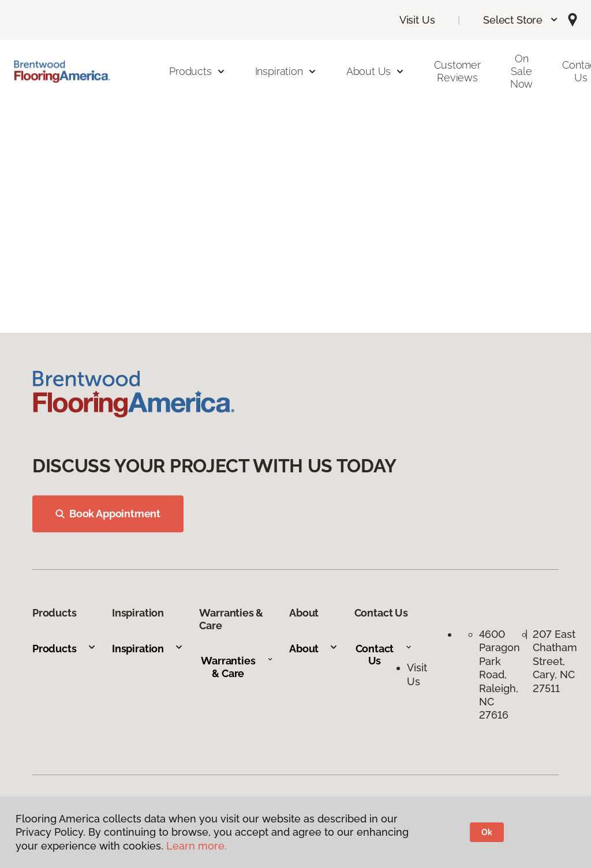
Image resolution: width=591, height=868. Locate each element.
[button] (521, 20)
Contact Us (384, 655)
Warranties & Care (237, 667)
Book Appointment (108, 514)
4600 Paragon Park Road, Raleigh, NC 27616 (500, 675)
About (314, 649)
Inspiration (148, 649)
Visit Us (417, 20)
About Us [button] (376, 71)
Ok (487, 832)
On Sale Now (521, 71)
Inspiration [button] (286, 71)
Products (64, 649)
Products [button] (197, 71)
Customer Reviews (457, 71)
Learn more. (197, 846)
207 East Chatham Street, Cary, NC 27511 (555, 661)
